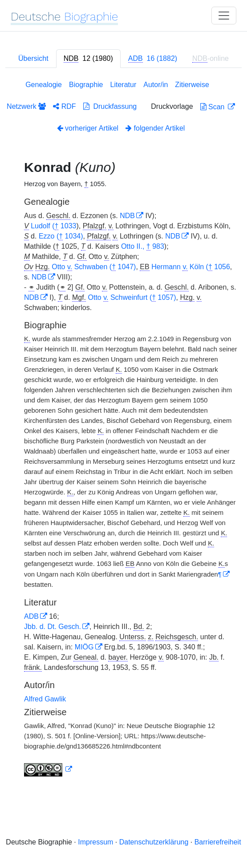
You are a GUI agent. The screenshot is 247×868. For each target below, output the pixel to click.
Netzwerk (26, 106)
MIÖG (84, 647)
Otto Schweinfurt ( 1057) (132, 298)
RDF (64, 106)
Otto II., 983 (143, 247)
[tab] (88, 59)
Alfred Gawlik (45, 699)
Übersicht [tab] (33, 58)
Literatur (123, 85)
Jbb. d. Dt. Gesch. (53, 627)
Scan (213, 107)
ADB (31, 616)
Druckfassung (110, 106)
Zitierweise (192, 85)
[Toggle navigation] (224, 16)
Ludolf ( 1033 (53, 226)
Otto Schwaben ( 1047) (94, 267)
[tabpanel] (123, 430)
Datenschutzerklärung (154, 842)
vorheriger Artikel (88, 128)
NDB (127, 216)
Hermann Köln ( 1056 (191, 267)
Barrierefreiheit (218, 842)
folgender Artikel (155, 128)
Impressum (95, 842)
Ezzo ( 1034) (61, 236)
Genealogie (44, 85)
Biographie (86, 85)
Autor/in (156, 85)
